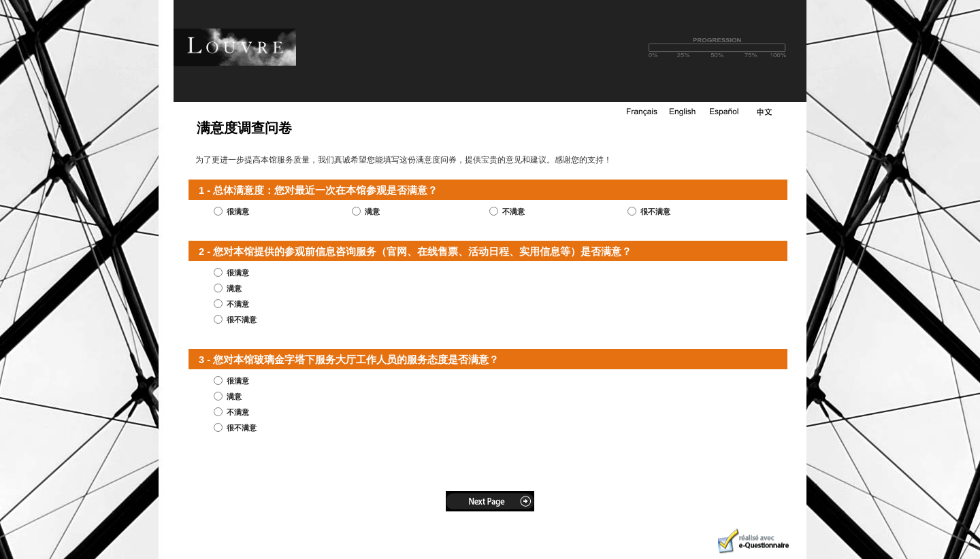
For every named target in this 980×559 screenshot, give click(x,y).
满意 (372, 211)
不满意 (513, 211)
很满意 (238, 211)
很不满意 (655, 211)
